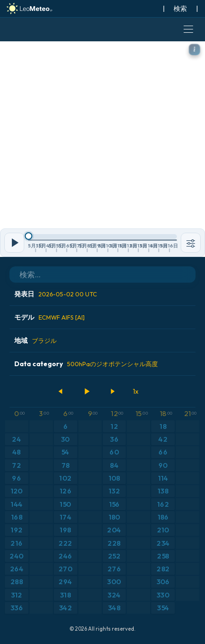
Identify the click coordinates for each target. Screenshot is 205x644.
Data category (86, 364)
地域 (35, 341)
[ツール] (191, 243)
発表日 (56, 294)
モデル (49, 317)
